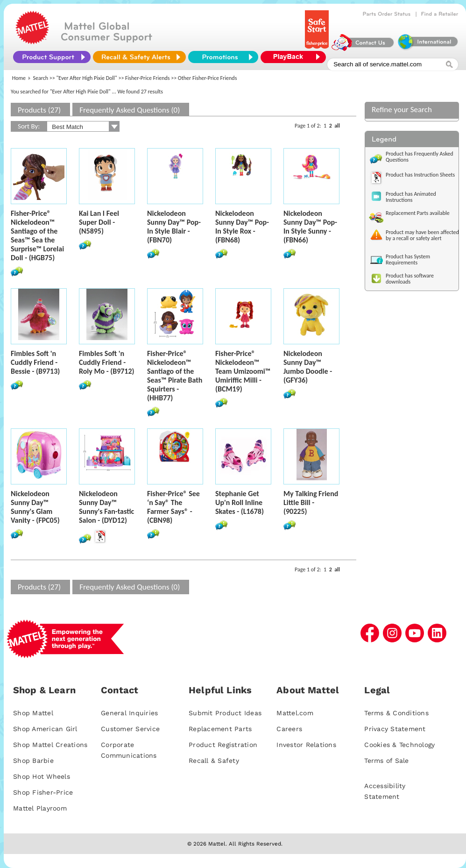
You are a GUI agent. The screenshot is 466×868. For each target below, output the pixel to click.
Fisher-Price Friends (147, 78)
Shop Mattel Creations (50, 745)
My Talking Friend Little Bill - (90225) (311, 502)
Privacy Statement (395, 729)
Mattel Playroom (40, 808)
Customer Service (130, 729)
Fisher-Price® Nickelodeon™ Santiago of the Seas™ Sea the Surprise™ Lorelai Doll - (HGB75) (37, 235)
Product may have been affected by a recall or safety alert (422, 235)
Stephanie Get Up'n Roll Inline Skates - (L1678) (240, 502)
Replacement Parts (220, 729)
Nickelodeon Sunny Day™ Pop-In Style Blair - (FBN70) (174, 227)
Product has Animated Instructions (411, 197)
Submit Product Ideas (225, 713)
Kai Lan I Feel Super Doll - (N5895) (99, 222)
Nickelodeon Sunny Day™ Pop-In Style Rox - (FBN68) (242, 227)
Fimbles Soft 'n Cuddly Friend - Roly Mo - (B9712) (107, 362)
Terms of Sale (386, 761)
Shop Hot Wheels (42, 776)
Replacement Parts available (418, 213)
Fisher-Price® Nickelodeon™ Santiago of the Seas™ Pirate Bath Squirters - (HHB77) (175, 376)
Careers (289, 729)
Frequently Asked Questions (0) (130, 110)
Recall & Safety (214, 761)
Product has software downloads (410, 279)
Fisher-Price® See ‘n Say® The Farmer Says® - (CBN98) (173, 507)
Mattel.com (295, 713)
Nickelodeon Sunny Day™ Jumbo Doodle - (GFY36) (308, 367)
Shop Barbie (33, 761)
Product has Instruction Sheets (420, 175)
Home (19, 78)
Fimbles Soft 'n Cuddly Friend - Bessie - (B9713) (35, 362)
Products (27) (39, 110)
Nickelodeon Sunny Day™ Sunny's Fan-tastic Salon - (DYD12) (106, 507)
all (337, 126)
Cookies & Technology (399, 745)
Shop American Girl (45, 729)
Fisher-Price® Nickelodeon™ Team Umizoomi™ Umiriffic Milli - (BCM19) (243, 371)
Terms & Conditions (396, 713)
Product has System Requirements (408, 260)
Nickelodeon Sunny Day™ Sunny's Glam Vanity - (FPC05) (35, 507)
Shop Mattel (33, 713)
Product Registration (223, 745)
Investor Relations (306, 745)
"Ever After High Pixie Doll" (87, 78)
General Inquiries (129, 713)
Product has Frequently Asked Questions (420, 157)
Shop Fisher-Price (43, 792)
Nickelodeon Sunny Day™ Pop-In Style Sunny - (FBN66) (310, 227)
